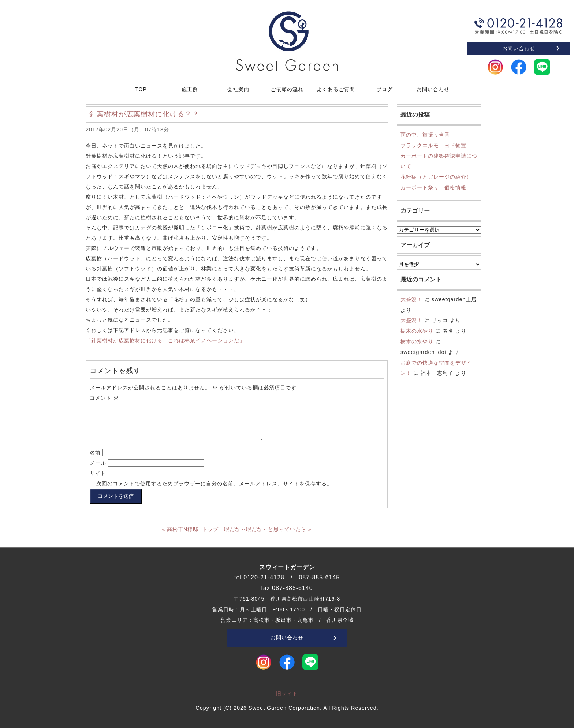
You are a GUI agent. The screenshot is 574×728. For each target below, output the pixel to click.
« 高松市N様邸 (180, 529)
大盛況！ (411, 299)
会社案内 (238, 89)
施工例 (190, 89)
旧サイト (287, 694)
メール (98, 463)
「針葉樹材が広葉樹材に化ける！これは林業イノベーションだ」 (165, 340)
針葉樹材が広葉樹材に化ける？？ (144, 114)
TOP (141, 89)
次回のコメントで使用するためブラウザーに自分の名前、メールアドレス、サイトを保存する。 (214, 484)
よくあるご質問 (336, 89)
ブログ (385, 89)
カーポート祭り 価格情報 (433, 187)
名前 (95, 453)
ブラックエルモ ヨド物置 (433, 145)
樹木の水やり (417, 331)
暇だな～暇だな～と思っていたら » (268, 529)
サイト (98, 473)
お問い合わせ (519, 48)
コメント (104, 398)
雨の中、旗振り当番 (425, 135)
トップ (210, 529)
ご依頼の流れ (287, 89)
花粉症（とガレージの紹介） (436, 177)
